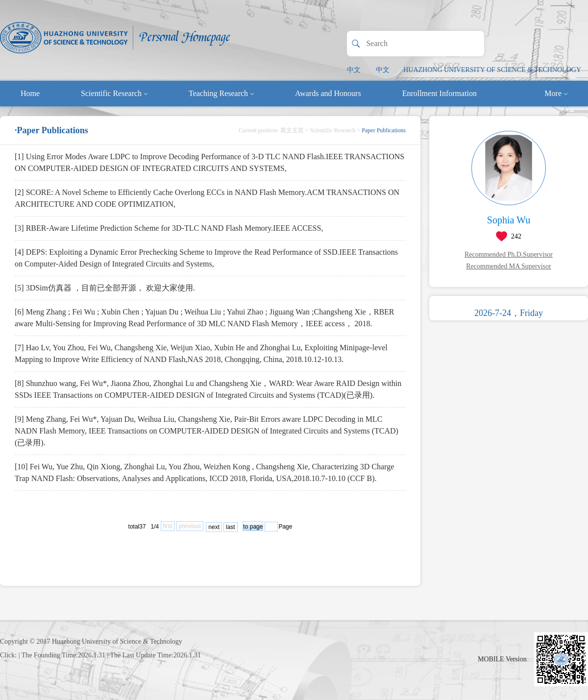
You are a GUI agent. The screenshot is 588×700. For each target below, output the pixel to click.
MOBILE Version (502, 659)
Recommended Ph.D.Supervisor (509, 254)
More (556, 93)
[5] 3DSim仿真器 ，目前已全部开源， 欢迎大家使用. (105, 288)
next (214, 527)
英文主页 (292, 130)
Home (30, 93)
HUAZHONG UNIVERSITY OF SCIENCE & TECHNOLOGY (492, 70)
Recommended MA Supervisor (508, 266)
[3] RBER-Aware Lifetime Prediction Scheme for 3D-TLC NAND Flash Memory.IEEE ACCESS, (169, 228)
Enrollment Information (440, 93)
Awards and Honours (328, 93)
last (231, 527)
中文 (354, 70)
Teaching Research (221, 93)
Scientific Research (114, 93)
